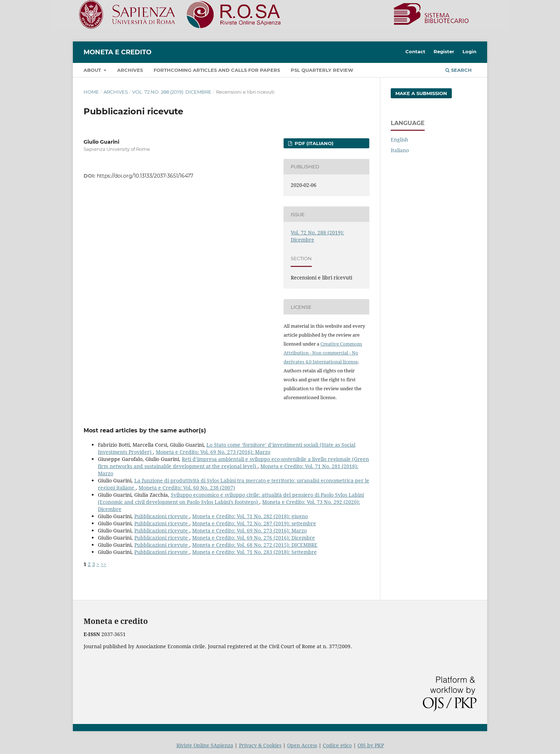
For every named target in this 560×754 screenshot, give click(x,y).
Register (444, 51)
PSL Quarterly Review (322, 70)
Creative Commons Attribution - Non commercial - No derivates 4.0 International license (323, 353)
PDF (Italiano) (313, 143)
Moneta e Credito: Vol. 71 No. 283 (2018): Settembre (254, 552)
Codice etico (337, 745)
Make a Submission (421, 93)
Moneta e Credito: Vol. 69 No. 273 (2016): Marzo (213, 452)
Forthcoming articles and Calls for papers (217, 70)
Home (91, 92)
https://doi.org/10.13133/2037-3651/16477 (145, 176)
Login (469, 51)
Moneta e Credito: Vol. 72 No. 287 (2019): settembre (254, 523)
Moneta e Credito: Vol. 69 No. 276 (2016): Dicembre (254, 538)
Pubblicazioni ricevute (162, 516)
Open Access (302, 745)
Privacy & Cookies (260, 745)
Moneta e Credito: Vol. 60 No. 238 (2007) (187, 488)
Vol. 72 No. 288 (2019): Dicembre (172, 92)
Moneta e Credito (117, 52)
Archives (130, 70)
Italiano (400, 150)
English (399, 140)
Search (459, 70)
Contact (415, 51)
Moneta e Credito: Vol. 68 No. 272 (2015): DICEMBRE (255, 545)
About (93, 70)
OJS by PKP (371, 745)
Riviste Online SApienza (205, 745)
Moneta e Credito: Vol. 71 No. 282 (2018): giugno (250, 516)
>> (104, 564)
